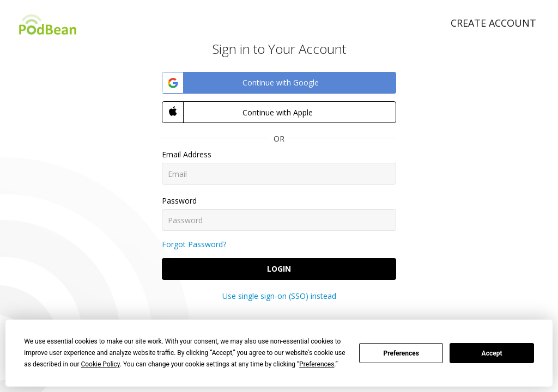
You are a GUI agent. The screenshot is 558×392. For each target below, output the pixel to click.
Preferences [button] (317, 364)
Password (179, 201)
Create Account (493, 23)
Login (279, 269)
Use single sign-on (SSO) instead (279, 296)
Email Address (187, 154)
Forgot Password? (194, 244)
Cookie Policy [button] (100, 364)
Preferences (401, 353)
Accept (492, 353)
